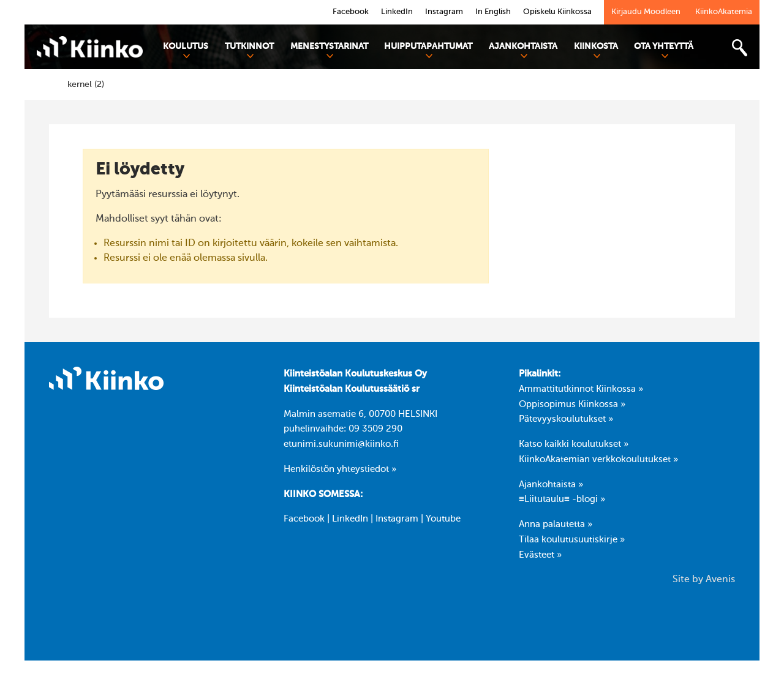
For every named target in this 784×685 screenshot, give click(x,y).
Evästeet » (540, 555)
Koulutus (186, 51)
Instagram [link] (444, 12)
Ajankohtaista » (551, 485)
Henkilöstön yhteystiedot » (340, 470)
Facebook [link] (351, 12)
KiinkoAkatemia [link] (724, 12)
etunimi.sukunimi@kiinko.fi (341, 444)
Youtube (443, 519)
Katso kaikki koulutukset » (574, 444)
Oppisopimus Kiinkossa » (572, 405)
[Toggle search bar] (739, 48)
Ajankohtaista (523, 51)
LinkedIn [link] (397, 12)
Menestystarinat (329, 51)
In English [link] (493, 12)
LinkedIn (350, 519)
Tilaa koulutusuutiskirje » (572, 540)
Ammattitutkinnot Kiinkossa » (581, 389)
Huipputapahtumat (428, 51)
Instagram (397, 519)
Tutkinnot (249, 51)
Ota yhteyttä (664, 51)
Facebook (304, 519)
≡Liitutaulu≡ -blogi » (562, 500)
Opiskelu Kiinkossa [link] (557, 12)
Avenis (720, 580)
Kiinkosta (596, 51)
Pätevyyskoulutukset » (566, 419)
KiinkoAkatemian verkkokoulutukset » (598, 460)
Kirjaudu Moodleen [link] (646, 12)
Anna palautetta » (556, 525)
